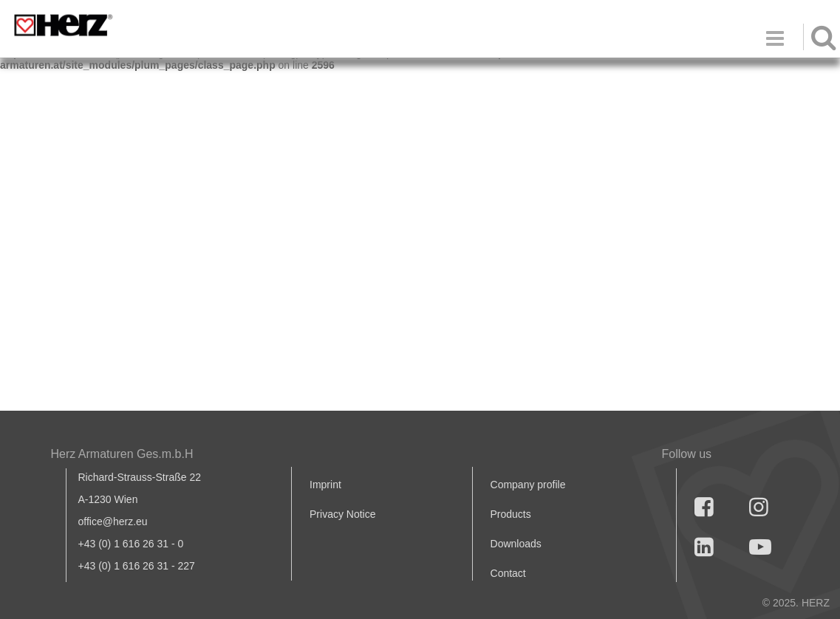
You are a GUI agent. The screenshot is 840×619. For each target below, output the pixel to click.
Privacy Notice (342, 514)
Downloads (516, 544)
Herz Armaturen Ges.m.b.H (122, 454)
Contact (508, 573)
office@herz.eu (113, 521)
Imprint (325, 485)
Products (511, 514)
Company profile (528, 485)
